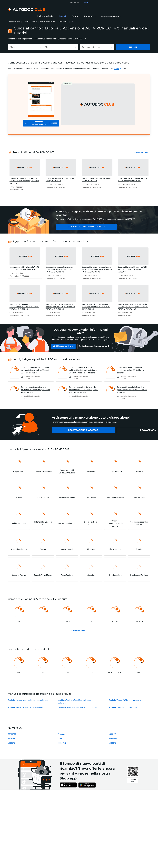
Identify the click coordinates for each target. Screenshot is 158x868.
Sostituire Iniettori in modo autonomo (123, 707)
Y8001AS (62, 738)
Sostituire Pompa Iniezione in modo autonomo (26, 707)
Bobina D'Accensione (48, 22)
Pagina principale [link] (14, 22)
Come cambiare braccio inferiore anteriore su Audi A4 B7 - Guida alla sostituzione (130, 370)
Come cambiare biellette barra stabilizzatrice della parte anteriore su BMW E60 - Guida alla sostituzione (83, 370)
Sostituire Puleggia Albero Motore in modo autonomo (28, 700)
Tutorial (26, 22)
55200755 (12, 734)
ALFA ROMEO (63, 22)
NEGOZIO (75, 2)
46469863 (113, 738)
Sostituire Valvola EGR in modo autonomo (125, 700)
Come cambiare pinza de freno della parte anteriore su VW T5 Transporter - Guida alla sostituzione (83, 390)
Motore (34, 22)
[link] (45, 16)
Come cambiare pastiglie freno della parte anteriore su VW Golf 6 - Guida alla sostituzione (132, 390)
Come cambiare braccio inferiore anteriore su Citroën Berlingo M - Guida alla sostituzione (36, 390)
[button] (90, 16)
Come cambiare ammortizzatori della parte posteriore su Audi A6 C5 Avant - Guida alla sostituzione (35, 370)
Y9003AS (62, 734)
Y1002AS (112, 743)
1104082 (11, 738)
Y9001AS (112, 734)
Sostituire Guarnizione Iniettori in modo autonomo (77, 707)
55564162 (62, 743)
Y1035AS (11, 743)
